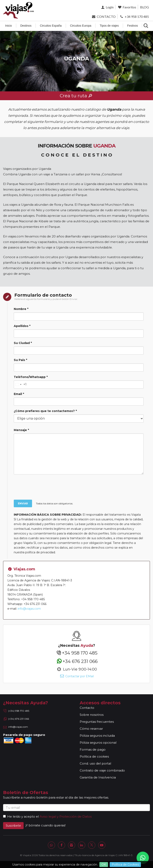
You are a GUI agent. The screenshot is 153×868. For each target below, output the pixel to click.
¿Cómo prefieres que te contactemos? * (45, 411)
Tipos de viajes (109, 26)
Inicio (9, 26)
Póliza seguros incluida (97, 736)
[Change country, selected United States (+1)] (20, 385)
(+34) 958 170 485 (19, 711)
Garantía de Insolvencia (98, 777)
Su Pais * (20, 360)
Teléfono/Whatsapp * (31, 377)
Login (107, 7)
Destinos (26, 26)
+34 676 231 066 (76, 661)
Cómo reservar (91, 729)
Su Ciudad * (23, 343)
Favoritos (127, 7)
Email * (19, 394)
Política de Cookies (125, 865)
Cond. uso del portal (95, 763)
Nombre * (21, 309)
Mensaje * (21, 430)
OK (104, 865)
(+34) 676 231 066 (19, 719)
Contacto (87, 708)
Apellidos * (22, 326)
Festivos (132, 26)
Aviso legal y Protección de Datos (66, 816)
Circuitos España (51, 26)
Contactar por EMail (76, 676)
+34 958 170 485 (134, 16)
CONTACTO (103, 16)
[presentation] (80, 488)
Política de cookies (94, 756)
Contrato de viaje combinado (102, 770)
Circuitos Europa (81, 26)
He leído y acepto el (21, 816)
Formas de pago (93, 749)
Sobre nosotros (92, 715)
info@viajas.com (29, 609)
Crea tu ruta (77, 96)
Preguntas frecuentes (97, 722)
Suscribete (13, 826)
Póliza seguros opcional (98, 743)
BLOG (144, 7)
